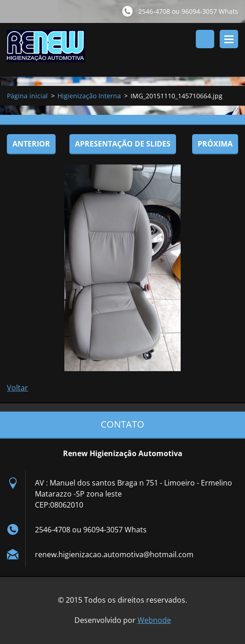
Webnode (154, 620)
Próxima (215, 144)
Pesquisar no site (205, 39)
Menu (229, 39)
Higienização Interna (89, 96)
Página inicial (27, 96)
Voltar (17, 388)
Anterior (31, 144)
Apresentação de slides (123, 144)
